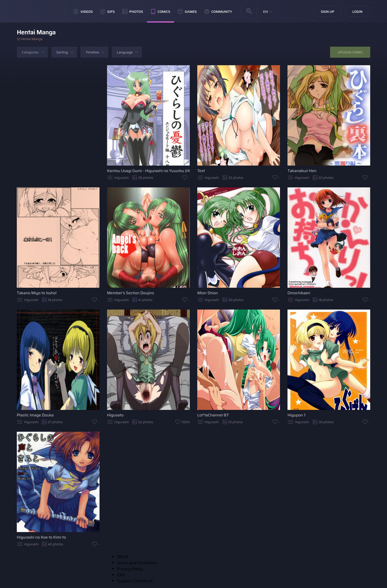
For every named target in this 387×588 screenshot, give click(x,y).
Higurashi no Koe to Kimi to (41, 537)
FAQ (121, 575)
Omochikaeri (299, 293)
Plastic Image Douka (35, 415)
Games (187, 12)
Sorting (62, 52)
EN (266, 12)
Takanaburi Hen (302, 171)
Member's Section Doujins (131, 293)
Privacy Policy (130, 569)
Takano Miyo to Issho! (37, 293)
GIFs (108, 12)
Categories (30, 52)
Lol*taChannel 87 (213, 415)
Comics (160, 12)
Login (357, 12)
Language (125, 52)
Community (218, 12)
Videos (83, 12)
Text (201, 171)
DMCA (123, 557)
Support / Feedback (135, 581)
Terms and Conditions (137, 563)
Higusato (115, 415)
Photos (133, 12)
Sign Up (328, 12)
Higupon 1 (296, 415)
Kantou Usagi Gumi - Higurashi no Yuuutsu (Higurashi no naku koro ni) (148, 171)
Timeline (92, 52)
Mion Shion (208, 293)
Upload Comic (350, 52)
